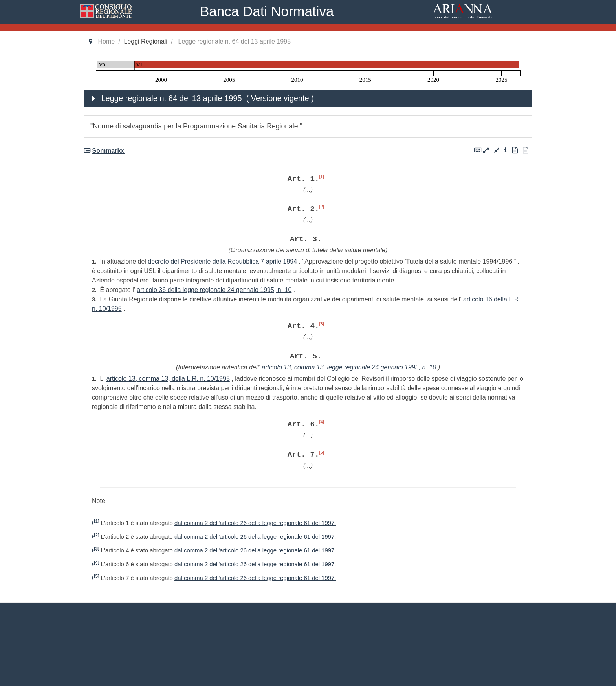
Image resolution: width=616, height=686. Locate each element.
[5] (321, 452)
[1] (321, 176)
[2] (321, 207)
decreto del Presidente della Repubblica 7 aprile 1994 (222, 261)
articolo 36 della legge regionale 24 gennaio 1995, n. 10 (214, 290)
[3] (321, 324)
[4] (321, 422)
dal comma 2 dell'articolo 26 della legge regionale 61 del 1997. (255, 523)
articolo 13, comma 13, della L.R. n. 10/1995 (168, 379)
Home (106, 41)
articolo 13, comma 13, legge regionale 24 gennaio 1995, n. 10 (349, 367)
